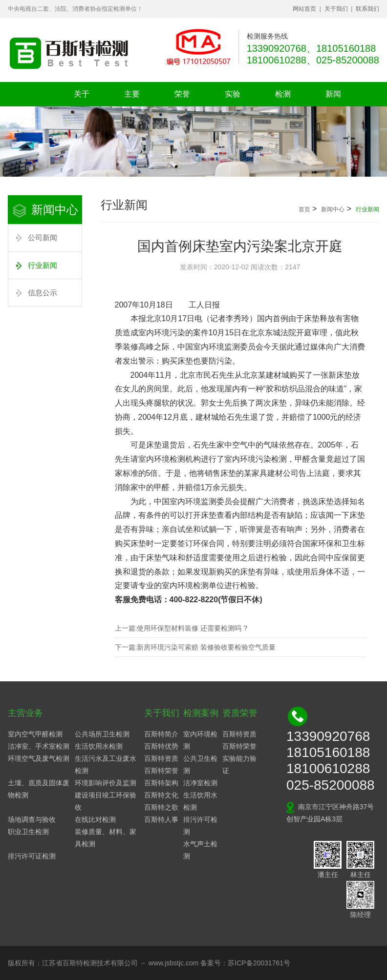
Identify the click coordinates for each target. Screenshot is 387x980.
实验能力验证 (239, 765)
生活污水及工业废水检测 (106, 765)
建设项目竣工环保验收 (106, 801)
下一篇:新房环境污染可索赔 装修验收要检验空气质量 (195, 647)
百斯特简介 (161, 734)
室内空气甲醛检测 (35, 734)
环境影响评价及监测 (106, 783)
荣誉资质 (182, 98)
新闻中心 (333, 98)
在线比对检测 (95, 819)
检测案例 (283, 98)
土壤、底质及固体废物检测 (39, 789)
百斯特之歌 (161, 807)
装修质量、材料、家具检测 (106, 838)
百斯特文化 (161, 795)
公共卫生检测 (200, 765)
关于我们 (336, 9)
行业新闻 (43, 265)
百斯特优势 (161, 746)
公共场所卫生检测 (102, 734)
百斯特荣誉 (161, 771)
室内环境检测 (200, 740)
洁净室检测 (200, 783)
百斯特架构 (161, 783)
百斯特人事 (161, 819)
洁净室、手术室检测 (39, 746)
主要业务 (132, 98)
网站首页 (304, 9)
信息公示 (43, 293)
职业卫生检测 (28, 832)
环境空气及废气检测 (39, 758)
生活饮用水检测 (99, 746)
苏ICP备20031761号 (259, 963)
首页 (304, 209)
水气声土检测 (200, 850)
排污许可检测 (200, 826)
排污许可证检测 (32, 856)
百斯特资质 (161, 758)
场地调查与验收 (32, 819)
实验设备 (233, 98)
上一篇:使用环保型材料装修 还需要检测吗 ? (181, 628)
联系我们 (367, 9)
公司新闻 (43, 237)
